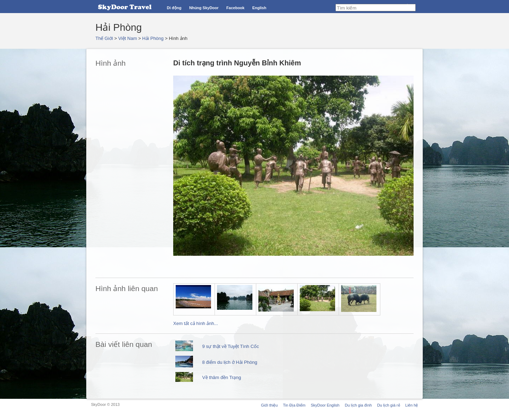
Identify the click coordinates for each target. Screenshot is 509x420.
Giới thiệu (269, 405)
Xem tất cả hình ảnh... (196, 323)
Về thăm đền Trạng (222, 377)
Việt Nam (128, 38)
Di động (174, 8)
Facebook (235, 8)
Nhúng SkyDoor (204, 8)
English (259, 8)
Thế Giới (104, 38)
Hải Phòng (153, 38)
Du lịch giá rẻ (389, 405)
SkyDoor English (325, 405)
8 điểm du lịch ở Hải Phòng (230, 362)
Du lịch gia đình (358, 405)
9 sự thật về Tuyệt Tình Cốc (231, 346)
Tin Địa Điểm (294, 405)
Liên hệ (412, 405)
